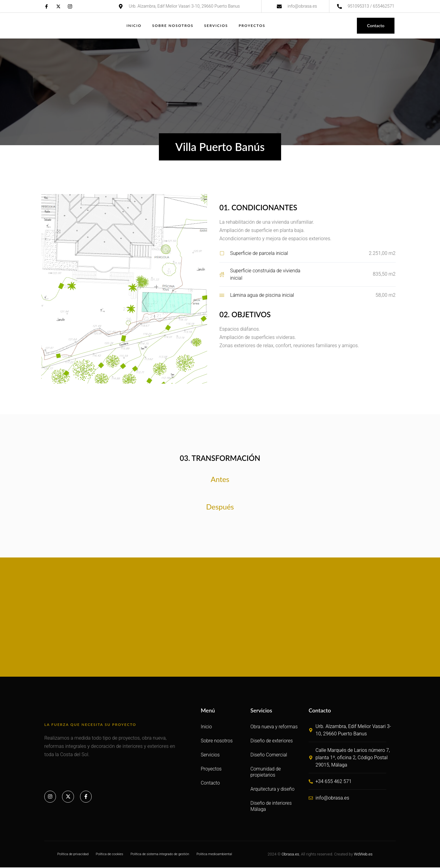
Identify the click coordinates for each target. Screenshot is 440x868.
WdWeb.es (363, 855)
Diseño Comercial (269, 755)
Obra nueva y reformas (275, 727)
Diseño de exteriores (272, 741)
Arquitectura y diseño (273, 790)
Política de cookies (110, 855)
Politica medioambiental (214, 855)
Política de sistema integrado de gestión (160, 855)
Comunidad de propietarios (266, 772)
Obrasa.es (290, 855)
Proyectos (253, 26)
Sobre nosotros (173, 26)
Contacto (211, 783)
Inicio (134, 26)
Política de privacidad (73, 855)
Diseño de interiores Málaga (271, 807)
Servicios (217, 26)
